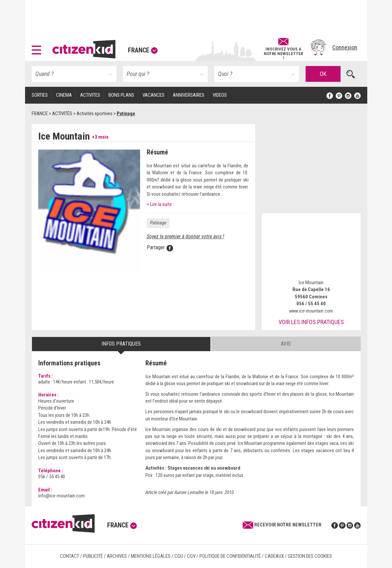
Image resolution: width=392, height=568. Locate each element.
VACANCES (153, 95)
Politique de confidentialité (230, 556)
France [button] (143, 50)
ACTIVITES (90, 95)
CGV (191, 556)
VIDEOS (220, 95)
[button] (38, 48)
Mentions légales (151, 556)
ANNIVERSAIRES (189, 95)
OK (323, 74)
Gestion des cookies (310, 556)
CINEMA (64, 95)
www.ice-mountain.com (311, 311)
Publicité (93, 556)
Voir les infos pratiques (311, 322)
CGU (179, 556)
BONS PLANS (121, 95)
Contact (70, 556)
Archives (117, 556)
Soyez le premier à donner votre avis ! (185, 236)
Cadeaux (274, 556)
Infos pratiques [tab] (121, 344)
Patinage (158, 223)
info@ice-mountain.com (61, 496)
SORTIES (40, 95)
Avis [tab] (286, 344)
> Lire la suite (159, 204)
